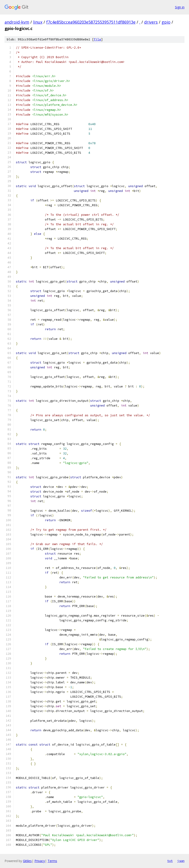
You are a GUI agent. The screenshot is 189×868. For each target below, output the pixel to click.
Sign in (180, 7)
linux (38, 22)
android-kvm (17, 22)
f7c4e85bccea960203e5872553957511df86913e (91, 22)
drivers (151, 22)
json (181, 861)
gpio (166, 22)
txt (170, 861)
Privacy (40, 861)
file (97, 39)
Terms (52, 861)
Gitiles (27, 861)
